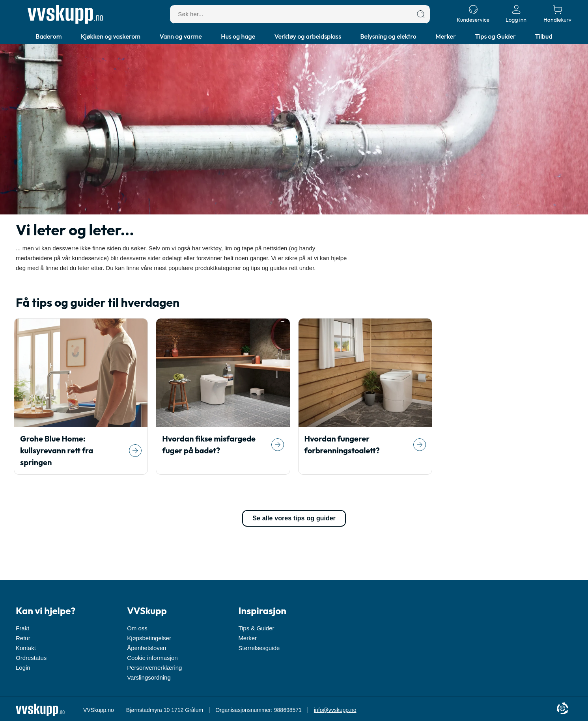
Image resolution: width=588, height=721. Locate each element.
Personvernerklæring (154, 668)
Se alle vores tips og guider (294, 518)
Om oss (137, 628)
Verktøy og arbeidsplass (308, 36)
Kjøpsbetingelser (149, 638)
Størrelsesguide (259, 648)
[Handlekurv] (557, 14)
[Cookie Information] (562, 709)
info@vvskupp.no (335, 710)
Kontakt (26, 648)
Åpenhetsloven (147, 648)
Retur (23, 638)
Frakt (22, 628)
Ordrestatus (31, 658)
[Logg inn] (516, 14)
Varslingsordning (149, 677)
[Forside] (65, 14)
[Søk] (421, 14)
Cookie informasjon (152, 658)
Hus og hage (238, 36)
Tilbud (543, 36)
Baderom (49, 36)
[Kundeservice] (473, 14)
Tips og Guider (496, 36)
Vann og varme (181, 36)
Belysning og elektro (388, 36)
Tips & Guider (256, 628)
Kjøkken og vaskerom (111, 36)
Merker (446, 36)
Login (23, 668)
